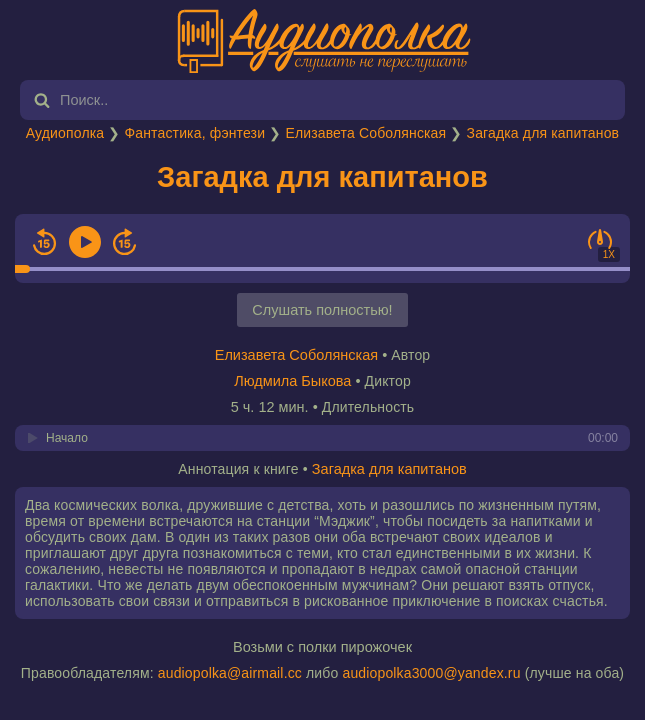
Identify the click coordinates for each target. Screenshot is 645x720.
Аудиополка (65, 133)
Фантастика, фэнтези (194, 133)
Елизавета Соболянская (365, 133)
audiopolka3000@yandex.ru (431, 673)
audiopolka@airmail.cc (230, 673)
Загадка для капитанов (543, 133)
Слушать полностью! (322, 310)
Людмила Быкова (292, 381)
